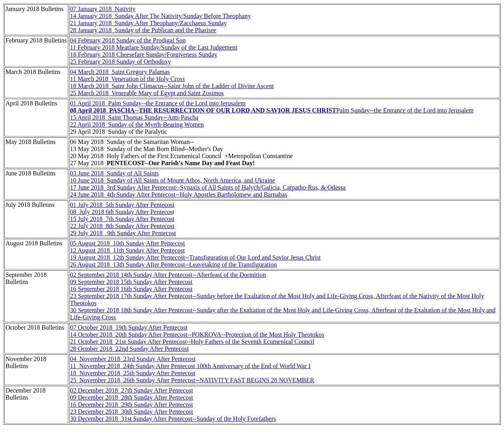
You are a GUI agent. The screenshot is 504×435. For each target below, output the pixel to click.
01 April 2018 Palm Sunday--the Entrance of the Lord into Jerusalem (158, 103)
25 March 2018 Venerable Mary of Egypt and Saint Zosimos (147, 93)
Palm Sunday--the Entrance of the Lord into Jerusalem (272, 110)
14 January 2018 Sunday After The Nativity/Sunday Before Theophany (160, 16)
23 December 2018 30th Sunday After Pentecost (132, 412)
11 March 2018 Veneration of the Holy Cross (128, 79)
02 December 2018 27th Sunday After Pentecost (132, 390)
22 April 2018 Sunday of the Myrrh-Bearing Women (137, 124)
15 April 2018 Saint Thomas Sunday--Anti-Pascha (134, 117)
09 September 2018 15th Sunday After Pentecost (131, 282)
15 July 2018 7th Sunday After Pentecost (122, 219)
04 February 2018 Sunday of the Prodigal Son (128, 40)
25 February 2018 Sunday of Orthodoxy (120, 62)
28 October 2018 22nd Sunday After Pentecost (130, 349)
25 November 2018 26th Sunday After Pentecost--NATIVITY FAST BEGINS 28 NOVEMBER (192, 380)
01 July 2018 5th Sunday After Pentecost (122, 205)
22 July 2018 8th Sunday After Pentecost (122, 226)
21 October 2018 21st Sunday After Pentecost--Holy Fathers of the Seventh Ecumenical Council (192, 342)
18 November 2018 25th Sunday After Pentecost (133, 373)
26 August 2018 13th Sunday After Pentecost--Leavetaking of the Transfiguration (173, 265)
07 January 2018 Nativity (103, 9)
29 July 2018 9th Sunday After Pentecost (123, 233)
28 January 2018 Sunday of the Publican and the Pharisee (143, 30)
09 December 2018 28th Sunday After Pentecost (132, 397)
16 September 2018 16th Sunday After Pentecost (131, 289)
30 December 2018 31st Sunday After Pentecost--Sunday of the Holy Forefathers (173, 419)
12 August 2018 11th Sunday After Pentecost (127, 250)
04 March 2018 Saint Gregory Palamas (120, 72)
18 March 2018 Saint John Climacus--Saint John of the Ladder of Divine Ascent (172, 86)
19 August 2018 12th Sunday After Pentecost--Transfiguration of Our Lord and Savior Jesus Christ (195, 257)
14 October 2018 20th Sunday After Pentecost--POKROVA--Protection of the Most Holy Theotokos (197, 335)
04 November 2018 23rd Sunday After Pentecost (133, 359)
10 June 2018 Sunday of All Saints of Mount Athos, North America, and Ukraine (173, 180)
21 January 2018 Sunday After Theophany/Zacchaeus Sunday (148, 23)
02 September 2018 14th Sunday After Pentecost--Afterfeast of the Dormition (168, 275)
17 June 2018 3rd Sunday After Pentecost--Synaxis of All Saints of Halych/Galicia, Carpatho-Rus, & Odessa (208, 187)
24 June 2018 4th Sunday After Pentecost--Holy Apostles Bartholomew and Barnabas (179, 194)
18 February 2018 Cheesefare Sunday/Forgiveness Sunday (144, 54)
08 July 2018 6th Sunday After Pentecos (121, 212)
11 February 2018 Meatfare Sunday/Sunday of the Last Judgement (154, 47)
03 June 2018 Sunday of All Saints (114, 173)
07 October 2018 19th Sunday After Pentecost (129, 327)
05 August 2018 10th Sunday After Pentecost (128, 243)
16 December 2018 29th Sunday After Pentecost (132, 405)
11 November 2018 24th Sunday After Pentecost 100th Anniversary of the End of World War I (190, 366)
